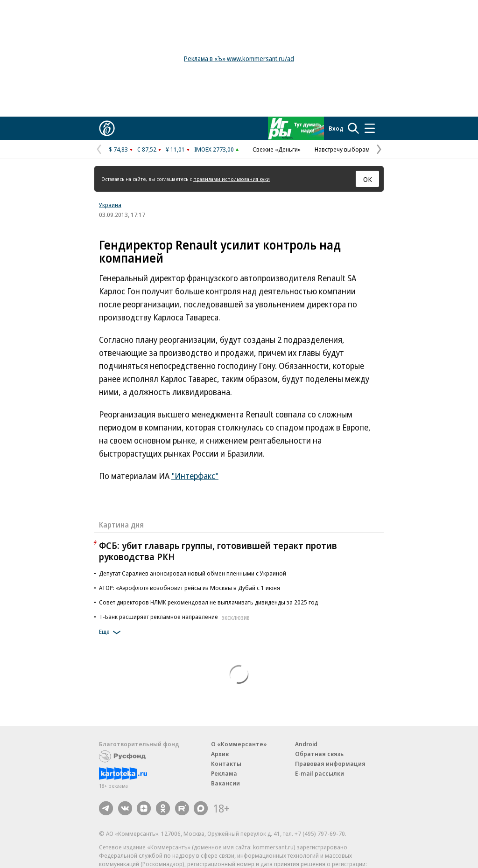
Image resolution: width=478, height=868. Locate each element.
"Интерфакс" (195, 476)
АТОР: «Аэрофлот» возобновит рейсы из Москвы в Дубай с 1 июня (190, 588)
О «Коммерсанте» (239, 744)
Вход (336, 128)
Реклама (224, 773)
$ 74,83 (118, 149)
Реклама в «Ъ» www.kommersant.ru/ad (239, 59)
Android (306, 744)
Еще (111, 632)
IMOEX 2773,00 (214, 149)
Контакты (226, 764)
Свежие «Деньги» (277, 149)
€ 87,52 (147, 149)
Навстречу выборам (342, 149)
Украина (110, 205)
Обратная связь (319, 754)
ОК (368, 179)
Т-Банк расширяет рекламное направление (176, 617)
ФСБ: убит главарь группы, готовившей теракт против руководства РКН (218, 551)
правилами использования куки (232, 179)
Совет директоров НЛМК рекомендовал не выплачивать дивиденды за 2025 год (208, 602)
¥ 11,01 (175, 149)
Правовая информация (330, 764)
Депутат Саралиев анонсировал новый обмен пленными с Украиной (193, 573)
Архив (220, 754)
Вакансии (225, 783)
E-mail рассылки (320, 773)
